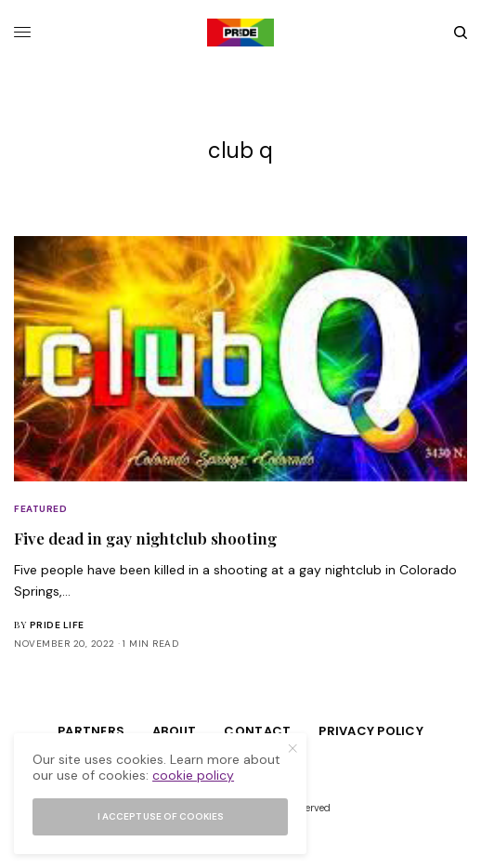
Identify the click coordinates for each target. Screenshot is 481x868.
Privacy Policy (371, 731)
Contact (257, 731)
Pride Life (57, 625)
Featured (40, 509)
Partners (91, 731)
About (174, 731)
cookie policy (193, 775)
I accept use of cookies (161, 816)
